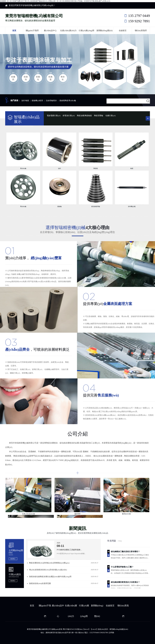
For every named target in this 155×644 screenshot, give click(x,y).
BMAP (86, 629)
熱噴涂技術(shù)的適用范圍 (40, 583)
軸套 (132, 168)
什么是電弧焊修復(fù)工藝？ (122, 567)
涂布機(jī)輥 (132, 206)
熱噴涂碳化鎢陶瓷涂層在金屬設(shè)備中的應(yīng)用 (50, 577)
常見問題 (114, 541)
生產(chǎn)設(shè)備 (28, 514)
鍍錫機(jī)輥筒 (37, 101)
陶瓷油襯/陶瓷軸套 (84, 116)
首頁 (14, 31)
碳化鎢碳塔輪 (96, 206)
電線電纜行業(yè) (54, 116)
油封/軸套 (25, 101)
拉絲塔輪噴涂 (51, 101)
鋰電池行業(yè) (69, 116)
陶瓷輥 (96, 168)
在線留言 (123, 31)
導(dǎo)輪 (23, 168)
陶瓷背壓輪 (99, 116)
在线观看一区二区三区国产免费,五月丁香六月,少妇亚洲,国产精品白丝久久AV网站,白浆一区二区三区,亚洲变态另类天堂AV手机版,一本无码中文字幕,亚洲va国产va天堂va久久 (55, 1)
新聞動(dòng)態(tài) (105, 31)
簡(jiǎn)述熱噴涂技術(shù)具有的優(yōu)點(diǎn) (48, 570)
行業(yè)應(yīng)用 (87, 31)
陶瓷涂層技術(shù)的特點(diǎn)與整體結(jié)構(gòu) (49, 563)
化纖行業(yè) (110, 116)
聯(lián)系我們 (141, 31)
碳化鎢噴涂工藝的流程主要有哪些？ (125, 552)
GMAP (94, 629)
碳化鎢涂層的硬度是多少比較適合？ (125, 582)
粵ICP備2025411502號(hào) (73, 629)
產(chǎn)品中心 (50, 31)
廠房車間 (77, 514)
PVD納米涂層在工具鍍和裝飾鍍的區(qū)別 (70, 550)
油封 (59, 168)
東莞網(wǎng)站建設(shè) (119, 629)
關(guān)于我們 (32, 31)
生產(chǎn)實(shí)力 (68, 31)
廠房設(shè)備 (126, 514)
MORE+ (13, 559)
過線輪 (59, 206)
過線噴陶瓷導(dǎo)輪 (68, 101)
